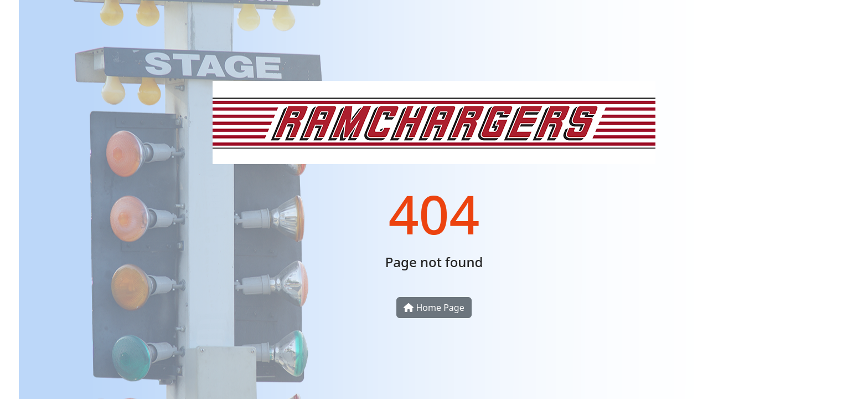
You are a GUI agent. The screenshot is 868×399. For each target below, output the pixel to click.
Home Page (434, 308)
